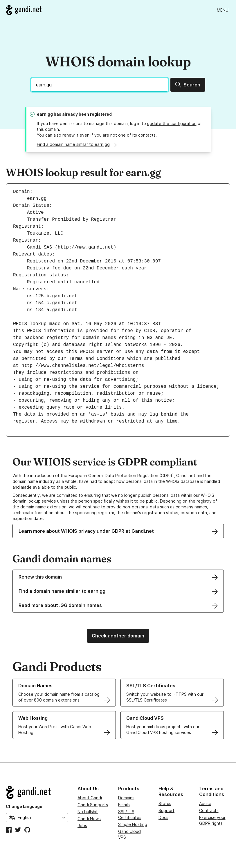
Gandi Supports (93, 805)
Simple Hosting (133, 824)
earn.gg (45, 114)
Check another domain (118, 636)
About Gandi (90, 798)
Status (165, 803)
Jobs (82, 826)
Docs (163, 817)
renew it (70, 135)
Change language (24, 806)
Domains (126, 798)
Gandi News (89, 819)
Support (166, 810)
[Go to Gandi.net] (24, 10)
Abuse (205, 803)
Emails (124, 805)
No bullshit (88, 812)
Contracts (209, 810)
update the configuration (172, 123)
